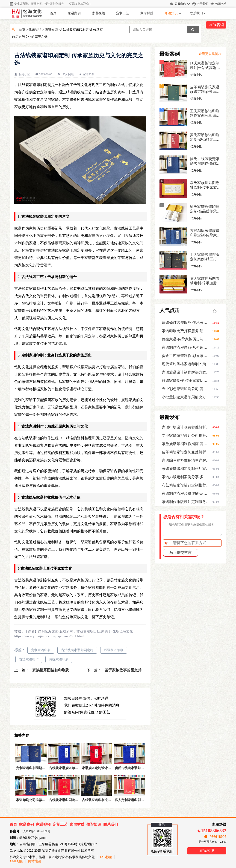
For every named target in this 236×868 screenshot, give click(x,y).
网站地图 (35, 861)
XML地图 (16, 861)
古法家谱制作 (29, 659)
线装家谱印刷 (114, 650)
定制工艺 (123, 13)
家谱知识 (51, 30)
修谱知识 (171, 13)
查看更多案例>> (210, 54)
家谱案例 (74, 13)
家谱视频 (98, 13)
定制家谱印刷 (41, 650)
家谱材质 (147, 13)
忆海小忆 (24, 74)
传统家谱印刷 (59, 659)
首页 (53, 13)
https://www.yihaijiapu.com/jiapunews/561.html (49, 636)
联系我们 (196, 13)
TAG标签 (106, 857)
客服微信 (180, 4)
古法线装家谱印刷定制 (77, 650)
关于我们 (203, 4)
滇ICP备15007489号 (36, 831)
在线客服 (207, 851)
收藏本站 (221, 4)
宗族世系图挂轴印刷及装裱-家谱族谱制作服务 (69, 670)
